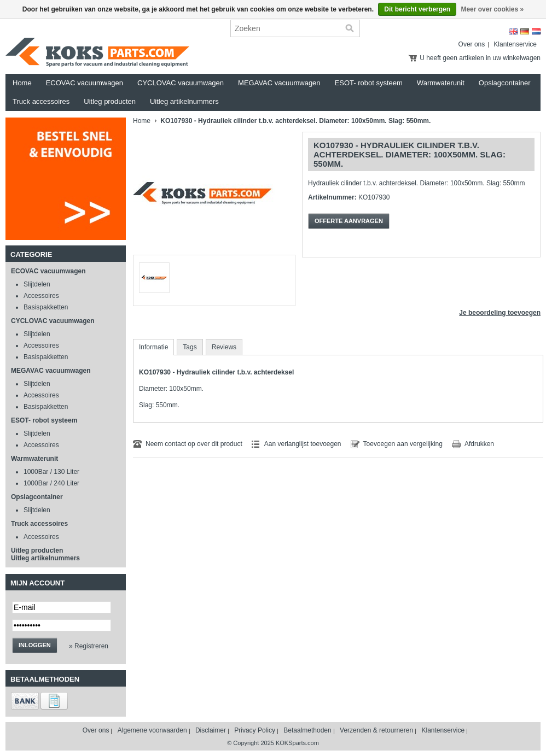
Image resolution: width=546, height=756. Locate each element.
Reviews (224, 347)
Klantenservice (515, 44)
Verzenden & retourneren (376, 730)
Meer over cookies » (492, 9)
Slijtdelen (37, 284)
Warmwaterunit (441, 83)
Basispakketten (46, 307)
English (513, 31)
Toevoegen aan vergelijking (403, 444)
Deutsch (525, 31)
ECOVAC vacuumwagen (85, 83)
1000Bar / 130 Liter (51, 472)
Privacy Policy (255, 730)
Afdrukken (479, 444)
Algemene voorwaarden (152, 730)
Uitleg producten (110, 101)
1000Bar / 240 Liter (51, 483)
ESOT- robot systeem (369, 83)
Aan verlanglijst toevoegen (303, 444)
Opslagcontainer (505, 83)
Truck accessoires (41, 101)
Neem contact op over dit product (194, 444)
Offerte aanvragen (349, 221)
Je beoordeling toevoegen (500, 313)
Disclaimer (211, 730)
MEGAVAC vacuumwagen (279, 83)
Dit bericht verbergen (417, 9)
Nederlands (536, 31)
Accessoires (41, 296)
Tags (190, 347)
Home (22, 83)
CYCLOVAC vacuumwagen (181, 83)
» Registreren (89, 646)
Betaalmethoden (307, 730)
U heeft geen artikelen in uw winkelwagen (480, 58)
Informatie (153, 347)
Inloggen (35, 645)
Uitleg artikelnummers (184, 101)
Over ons (472, 44)
